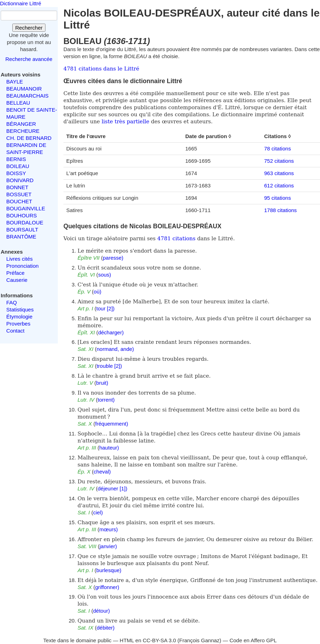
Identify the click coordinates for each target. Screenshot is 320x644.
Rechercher (29, 28)
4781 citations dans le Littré (101, 69)
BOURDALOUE (25, 222)
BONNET (17, 187)
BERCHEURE (23, 131)
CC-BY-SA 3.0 (159, 640)
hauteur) (109, 448)
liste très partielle (125, 122)
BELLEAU (18, 103)
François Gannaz (199, 640)
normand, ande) (115, 349)
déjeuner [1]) (112, 488)
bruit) (102, 383)
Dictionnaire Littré (21, 3)
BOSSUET (19, 194)
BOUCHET (19, 201)
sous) (104, 275)
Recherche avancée (29, 59)
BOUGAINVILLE (26, 208)
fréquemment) (112, 424)
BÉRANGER (21, 124)
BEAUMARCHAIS (27, 96)
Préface (16, 273)
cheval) (102, 472)
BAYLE (15, 82)
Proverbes (18, 324)
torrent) (106, 400)
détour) (101, 611)
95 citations (278, 198)
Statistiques (20, 309)
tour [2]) (105, 308)
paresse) (113, 258)
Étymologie (19, 317)
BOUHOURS (22, 215)
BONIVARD (20, 180)
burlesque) (109, 570)
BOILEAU (18, 166)
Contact (16, 331)
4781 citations (176, 239)
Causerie (17, 280)
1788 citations (281, 210)
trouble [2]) (109, 366)
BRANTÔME (21, 237)
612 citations (279, 185)
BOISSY (16, 173)
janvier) (108, 546)
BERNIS (16, 159)
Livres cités (20, 259)
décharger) (111, 332)
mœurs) (109, 529)
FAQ (12, 302)
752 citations (279, 161)
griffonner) (107, 587)
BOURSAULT (22, 230)
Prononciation (23, 266)
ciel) (98, 512)
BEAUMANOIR (24, 89)
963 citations (279, 173)
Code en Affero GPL (253, 640)
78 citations (278, 148)
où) (98, 292)
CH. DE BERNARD (29, 138)
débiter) (106, 628)
